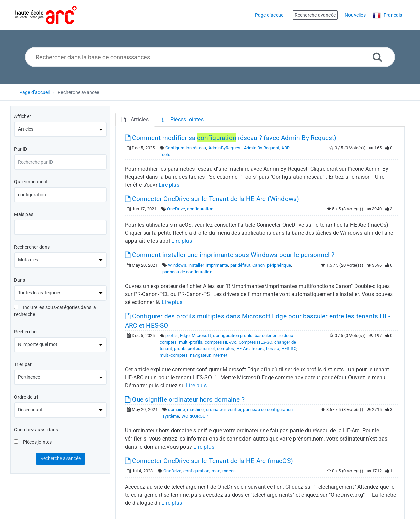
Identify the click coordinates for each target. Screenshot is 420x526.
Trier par (23, 364)
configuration (200, 209)
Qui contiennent (31, 182)
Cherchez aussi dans (36, 430)
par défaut (240, 265)
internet (220, 355)
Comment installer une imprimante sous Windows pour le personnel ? (230, 255)
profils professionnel (194, 348)
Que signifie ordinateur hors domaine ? (185, 400)
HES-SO (289, 348)
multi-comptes (174, 355)
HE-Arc (243, 348)
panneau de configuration (187, 272)
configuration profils (233, 335)
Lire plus (169, 185)
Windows (177, 265)
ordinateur (216, 410)
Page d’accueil (35, 92)
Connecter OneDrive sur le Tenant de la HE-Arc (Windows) (212, 199)
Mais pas (24, 214)
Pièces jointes (33, 442)
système (171, 416)
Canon (258, 265)
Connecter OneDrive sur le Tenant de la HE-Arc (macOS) (209, 461)
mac (216, 471)
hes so (272, 348)
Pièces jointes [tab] (182, 119)
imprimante (217, 265)
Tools (165, 154)
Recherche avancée (78, 92)
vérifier (234, 410)
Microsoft (201, 335)
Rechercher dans (32, 247)
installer (196, 265)
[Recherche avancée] (377, 57)
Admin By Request (262, 148)
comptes (225, 348)
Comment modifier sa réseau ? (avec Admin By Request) (231, 138)
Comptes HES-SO (255, 342)
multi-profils (191, 342)
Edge (185, 335)
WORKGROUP (195, 416)
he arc (258, 348)
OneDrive (176, 209)
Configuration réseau (186, 148)
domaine (176, 410)
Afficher (23, 116)
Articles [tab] (135, 119)
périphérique (279, 265)
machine (195, 410)
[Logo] (46, 15)
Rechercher (26, 332)
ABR (286, 148)
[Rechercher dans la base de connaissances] (210, 57)
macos (229, 471)
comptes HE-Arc (221, 342)
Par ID (21, 149)
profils (172, 335)
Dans (20, 280)
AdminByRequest (225, 148)
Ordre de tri (26, 397)
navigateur (200, 355)
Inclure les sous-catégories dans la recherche (55, 311)
